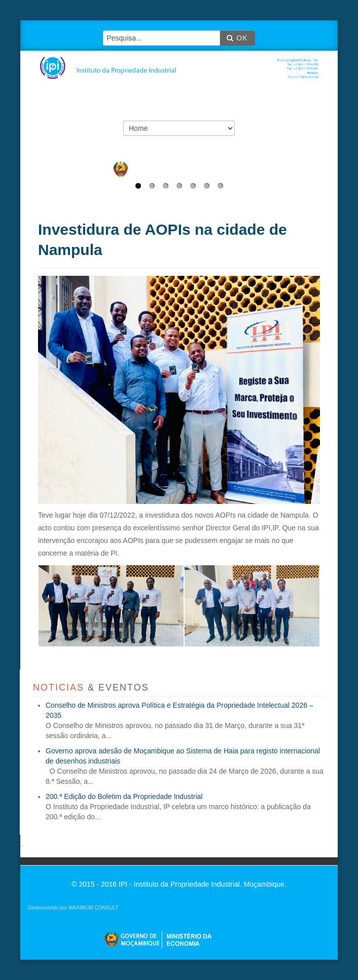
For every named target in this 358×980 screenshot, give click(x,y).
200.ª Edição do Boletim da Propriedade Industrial (124, 796)
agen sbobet (22, 846)
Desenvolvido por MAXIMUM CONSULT (73, 908)
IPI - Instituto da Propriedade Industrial (182, 61)
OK (237, 38)
